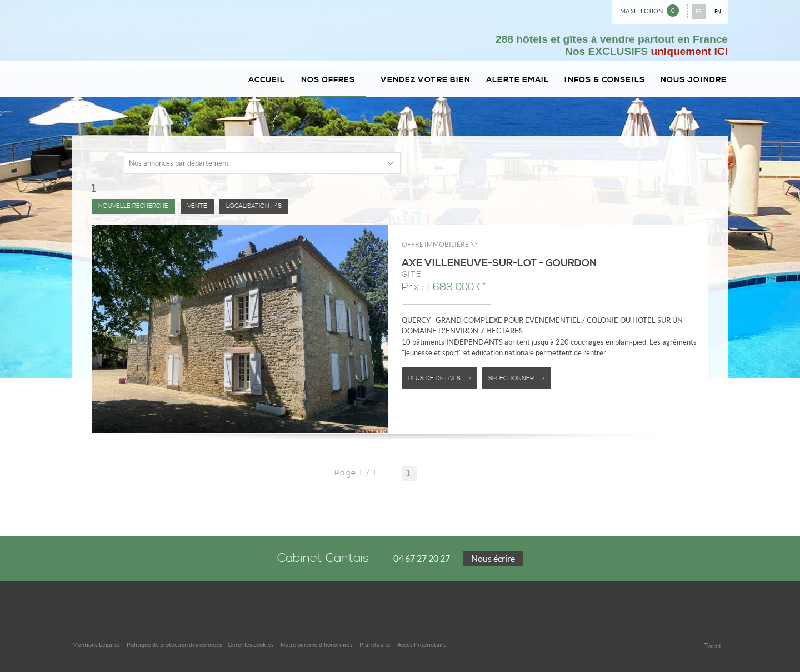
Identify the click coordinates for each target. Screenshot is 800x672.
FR (699, 11)
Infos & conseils (604, 80)
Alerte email (517, 80)
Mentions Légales (96, 645)
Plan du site (375, 645)
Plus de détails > (440, 379)
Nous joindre (694, 80)
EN (718, 11)
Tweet (712, 646)
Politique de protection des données (174, 645)
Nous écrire (493, 559)
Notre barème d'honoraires (317, 645)
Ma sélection (649, 11)
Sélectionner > (516, 379)
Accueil (267, 80)
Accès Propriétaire (422, 645)
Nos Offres (333, 80)
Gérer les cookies (251, 645)
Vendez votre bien (426, 80)
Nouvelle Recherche (133, 206)
